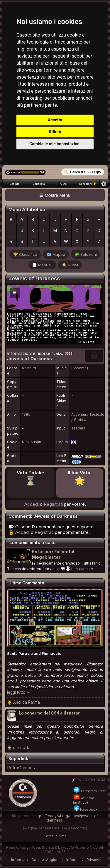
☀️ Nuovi (70, 265)
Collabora (39, 184)
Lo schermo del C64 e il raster (49, 713)
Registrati (53, 504)
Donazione (88, 184)
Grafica (80, 420)
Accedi (32, 504)
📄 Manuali (42, 265)
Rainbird (29, 368)
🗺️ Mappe (56, 254)
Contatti (15, 184)
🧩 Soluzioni (86, 254)
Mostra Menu (55, 195)
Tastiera (78, 428)
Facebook (85, 809)
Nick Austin (32, 442)
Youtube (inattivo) (84, 800)
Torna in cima (55, 836)
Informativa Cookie (28, 860)
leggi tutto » (18, 692)
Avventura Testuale (88, 414)
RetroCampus (21, 768)
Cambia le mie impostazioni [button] (55, 144)
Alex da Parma (27, 702)
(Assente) (80, 368)
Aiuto (63, 184)
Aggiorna (54, 860)
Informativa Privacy (83, 860)
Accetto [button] (55, 120)
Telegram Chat (89, 791)
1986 (26, 414)
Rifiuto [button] (55, 132)
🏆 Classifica (25, 254)
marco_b (21, 748)
